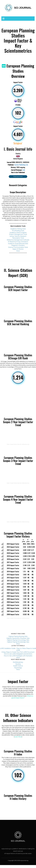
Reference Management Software (18, 240)
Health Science (18, 666)
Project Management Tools (18, 234)
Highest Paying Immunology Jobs (18, 640)
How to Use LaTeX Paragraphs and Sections (18, 654)
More (18, 251)
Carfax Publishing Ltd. (21, 165)
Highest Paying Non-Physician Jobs (18, 638)
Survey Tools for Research (18, 236)
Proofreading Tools (18, 231)
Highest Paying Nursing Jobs (18, 636)
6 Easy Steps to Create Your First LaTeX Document (18, 652)
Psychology (18, 668)
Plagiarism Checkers (18, 245)
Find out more (18, 177)
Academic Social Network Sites (18, 244)
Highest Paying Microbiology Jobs (18, 642)
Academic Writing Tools (18, 229)
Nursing (18, 664)
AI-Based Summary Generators (18, 242)
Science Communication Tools (18, 247)
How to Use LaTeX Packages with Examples (18, 656)
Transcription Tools (18, 238)
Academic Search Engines (18, 233)
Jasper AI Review (18, 249)
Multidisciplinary (18, 662)
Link (24, 170)
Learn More (18, 737)
